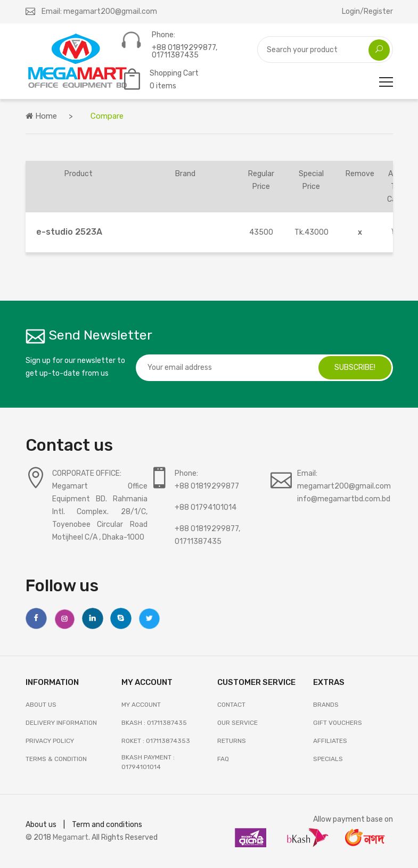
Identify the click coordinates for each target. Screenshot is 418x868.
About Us (41, 705)
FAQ (223, 759)
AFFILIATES (330, 741)
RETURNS (232, 741)
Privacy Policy (50, 741)
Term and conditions (107, 825)
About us (41, 825)
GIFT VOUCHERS (338, 723)
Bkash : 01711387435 (154, 723)
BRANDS (326, 705)
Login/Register (367, 11)
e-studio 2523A (69, 232)
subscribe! (355, 367)
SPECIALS (328, 759)
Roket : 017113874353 (156, 741)
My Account (141, 705)
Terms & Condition (56, 759)
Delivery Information (61, 723)
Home (41, 116)
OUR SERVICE (237, 723)
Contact (231, 705)
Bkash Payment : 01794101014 (148, 762)
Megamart (71, 837)
